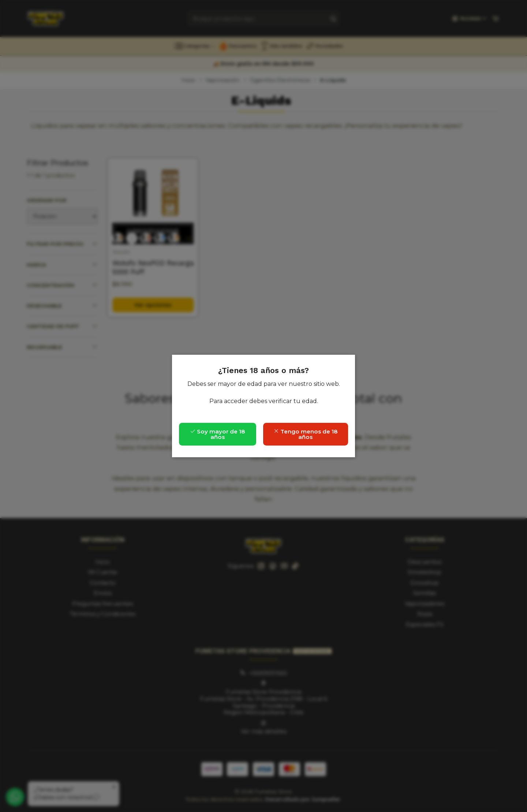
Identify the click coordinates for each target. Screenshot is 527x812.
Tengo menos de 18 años (306, 434)
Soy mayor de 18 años (218, 434)
